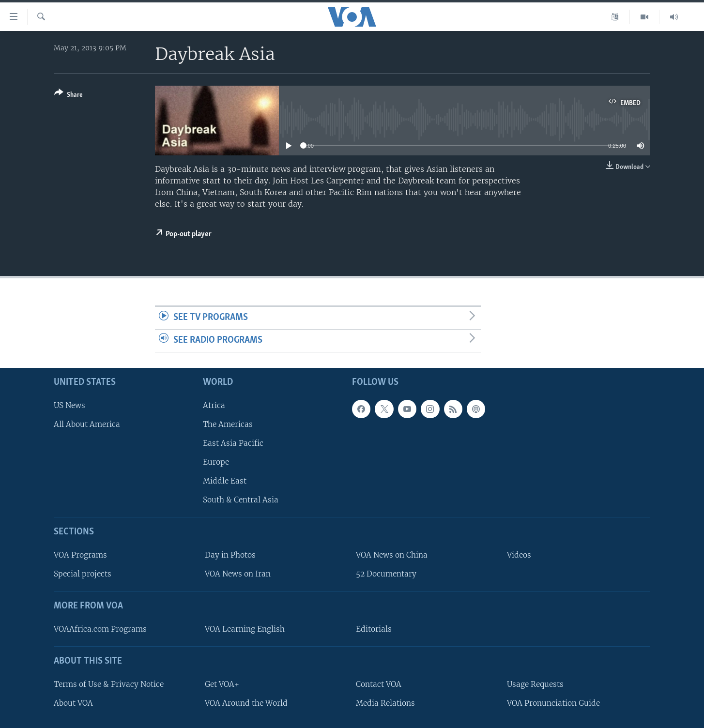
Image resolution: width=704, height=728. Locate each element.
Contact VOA (379, 684)
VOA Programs (80, 555)
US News (69, 405)
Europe (216, 462)
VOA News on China (392, 555)
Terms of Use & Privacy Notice (109, 684)
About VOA (73, 703)
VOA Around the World (246, 703)
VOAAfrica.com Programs (100, 629)
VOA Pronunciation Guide (553, 703)
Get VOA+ (222, 684)
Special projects (83, 574)
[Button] (69, 96)
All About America (87, 424)
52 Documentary (386, 574)
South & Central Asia (241, 500)
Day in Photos (230, 555)
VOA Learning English (245, 629)
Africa (214, 405)
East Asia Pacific (233, 443)
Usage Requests (535, 684)
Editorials (374, 629)
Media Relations (385, 703)
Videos (519, 555)
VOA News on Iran (238, 574)
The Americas (228, 424)
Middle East (225, 481)
